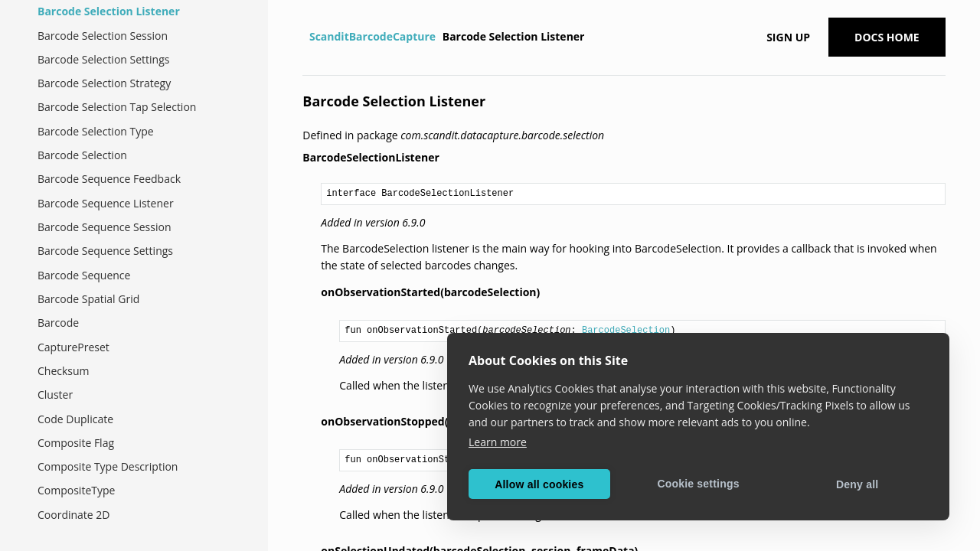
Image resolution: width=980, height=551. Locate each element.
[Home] (304, 37)
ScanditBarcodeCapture (372, 36)
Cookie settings (698, 484)
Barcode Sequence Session (105, 227)
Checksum (64, 371)
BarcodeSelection (626, 331)
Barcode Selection (82, 155)
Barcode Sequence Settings (105, 251)
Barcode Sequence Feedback (109, 179)
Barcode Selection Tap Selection (117, 107)
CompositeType (76, 490)
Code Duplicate (75, 419)
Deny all (857, 484)
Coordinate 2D (74, 515)
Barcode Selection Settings (103, 59)
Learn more (498, 442)
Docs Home (887, 37)
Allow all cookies (539, 484)
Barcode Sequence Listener (106, 203)
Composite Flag (76, 443)
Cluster (55, 395)
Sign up (788, 37)
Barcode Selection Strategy (104, 83)
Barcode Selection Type (96, 131)
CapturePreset (73, 347)
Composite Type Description (108, 466)
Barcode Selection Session (103, 36)
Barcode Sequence (84, 275)
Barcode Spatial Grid (88, 299)
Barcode (58, 323)
